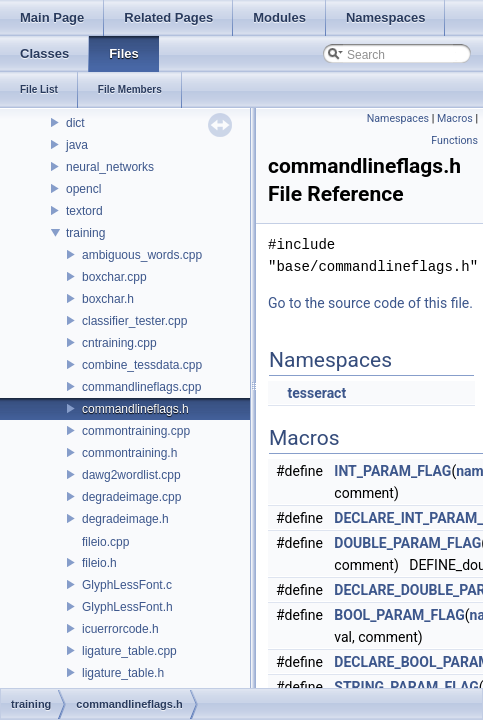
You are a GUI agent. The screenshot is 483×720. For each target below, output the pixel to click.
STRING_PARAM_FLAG (406, 687)
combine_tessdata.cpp (142, 365)
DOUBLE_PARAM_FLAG (407, 543)
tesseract (316, 393)
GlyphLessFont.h (127, 607)
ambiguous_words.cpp (142, 255)
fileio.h (99, 563)
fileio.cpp (105, 542)
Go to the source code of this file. (370, 303)
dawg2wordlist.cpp (131, 475)
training (85, 233)
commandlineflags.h (135, 409)
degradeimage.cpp (131, 497)
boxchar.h (108, 299)
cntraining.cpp (119, 343)
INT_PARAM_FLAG (392, 471)
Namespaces (398, 118)
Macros (455, 118)
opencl (83, 189)
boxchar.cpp (114, 277)
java (77, 145)
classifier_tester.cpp (134, 321)
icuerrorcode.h (120, 629)
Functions (454, 140)
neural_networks (110, 167)
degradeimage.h (125, 519)
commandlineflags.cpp (141, 387)
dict (75, 123)
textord (84, 211)
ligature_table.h (123, 673)
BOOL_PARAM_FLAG (399, 615)
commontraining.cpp (136, 431)
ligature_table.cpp (129, 651)
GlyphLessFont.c (127, 585)
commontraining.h (129, 453)
